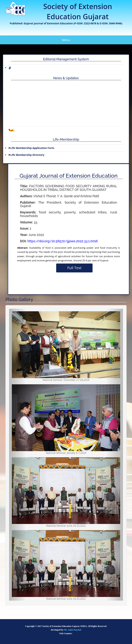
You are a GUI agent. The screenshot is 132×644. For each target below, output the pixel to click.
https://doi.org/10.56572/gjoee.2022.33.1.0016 (63, 241)
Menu (69, 41)
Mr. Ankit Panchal (73, 630)
